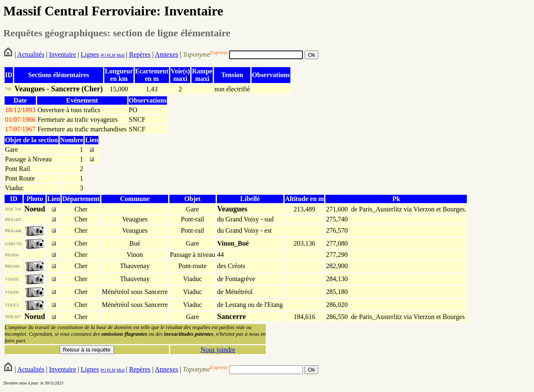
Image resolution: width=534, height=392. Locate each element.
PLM (111, 55)
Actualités (31, 54)
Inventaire (62, 54)
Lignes (90, 54)
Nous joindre (218, 350)
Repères (140, 54)
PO (103, 55)
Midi (120, 55)
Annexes (166, 54)
